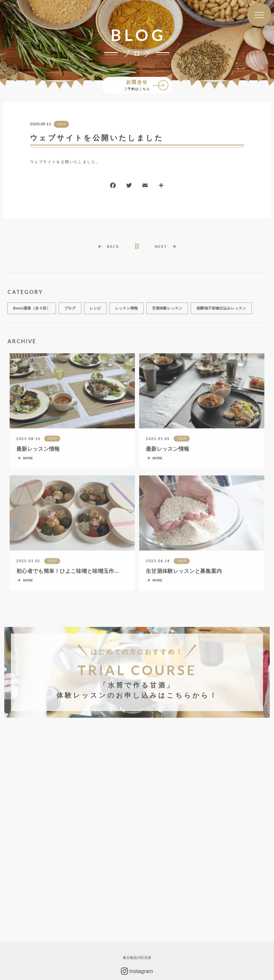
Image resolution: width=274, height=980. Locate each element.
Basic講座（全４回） (32, 311)
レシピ (95, 311)
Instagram (137, 971)
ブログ (61, 124)
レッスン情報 (127, 311)
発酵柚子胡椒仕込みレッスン (221, 311)
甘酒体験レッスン (167, 311)
